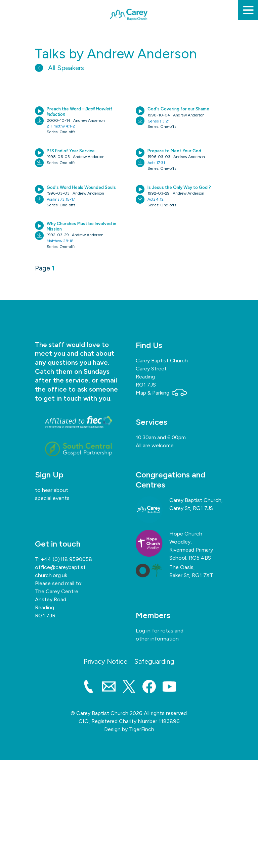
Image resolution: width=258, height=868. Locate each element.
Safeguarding (154, 661)
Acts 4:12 (156, 199)
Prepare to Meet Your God (174, 151)
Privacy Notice (105, 661)
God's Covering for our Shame (178, 109)
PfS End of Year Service (71, 151)
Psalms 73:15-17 (61, 199)
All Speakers (59, 68)
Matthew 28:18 (60, 241)
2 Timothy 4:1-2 (61, 126)
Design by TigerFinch (129, 729)
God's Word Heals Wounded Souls (81, 187)
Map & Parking (161, 393)
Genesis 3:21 (159, 121)
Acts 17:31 (156, 163)
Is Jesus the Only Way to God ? (179, 187)
